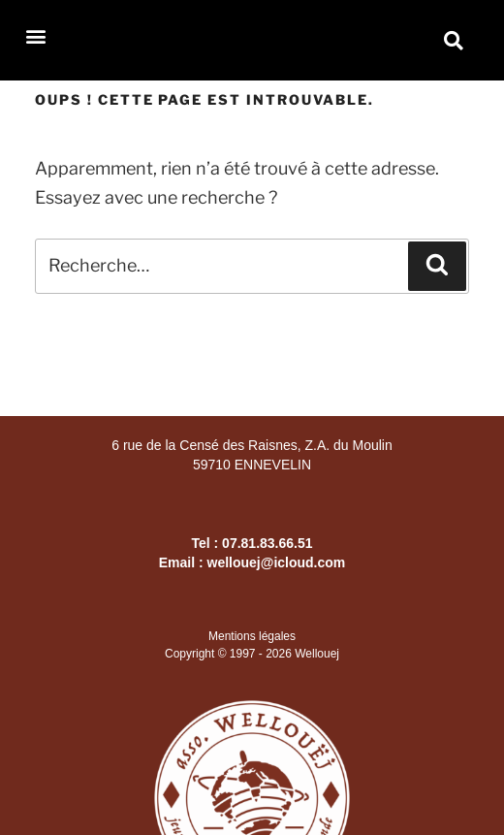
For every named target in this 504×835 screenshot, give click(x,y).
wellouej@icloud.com (277, 562)
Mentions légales (252, 636)
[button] (35, 35)
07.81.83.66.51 (267, 543)
